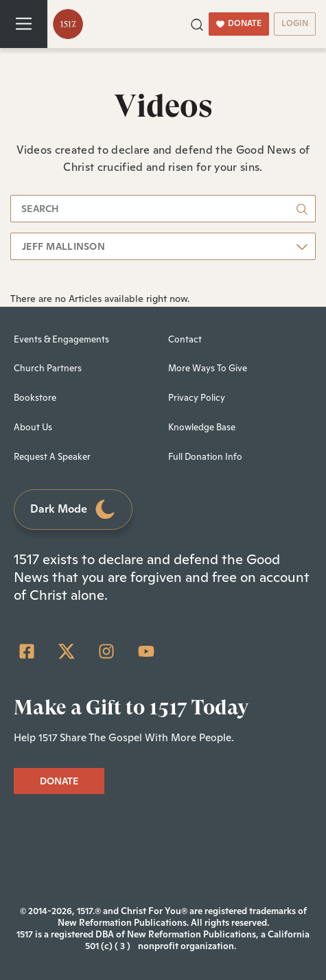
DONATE (239, 23)
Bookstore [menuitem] (35, 398)
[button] (197, 23)
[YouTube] (146, 651)
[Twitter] (67, 651)
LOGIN (295, 23)
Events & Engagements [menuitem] (61, 339)
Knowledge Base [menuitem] (202, 427)
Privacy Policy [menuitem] (197, 398)
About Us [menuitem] (33, 427)
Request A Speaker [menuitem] (52, 457)
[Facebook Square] (27, 651)
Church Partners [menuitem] (48, 368)
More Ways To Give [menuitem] (208, 368)
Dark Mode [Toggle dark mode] (73, 510)
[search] (163, 209)
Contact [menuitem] (185, 339)
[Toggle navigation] (24, 24)
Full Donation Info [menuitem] (205, 457)
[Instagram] (106, 651)
